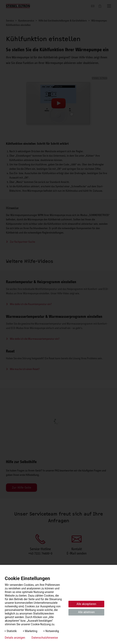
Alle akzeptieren (86, 604)
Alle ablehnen (86, 612)
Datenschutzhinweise (45, 638)
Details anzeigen (15, 638)
